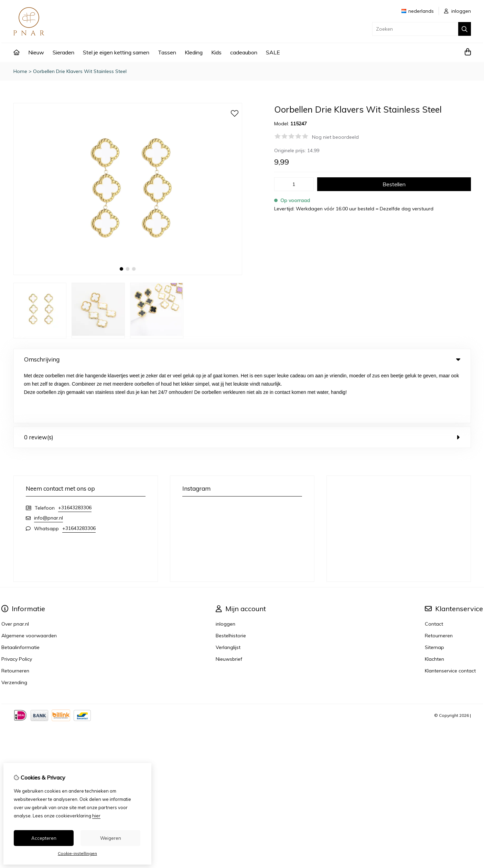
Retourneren (439, 583)
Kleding (194, 52)
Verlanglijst (228, 594)
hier (96, 816)
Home (20, 71)
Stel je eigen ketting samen (116, 52)
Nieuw (36, 52)
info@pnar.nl (49, 465)
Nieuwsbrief (229, 606)
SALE (273, 52)
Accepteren (44, 838)
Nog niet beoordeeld (335, 137)
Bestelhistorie (231, 583)
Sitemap (434, 594)
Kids (216, 52)
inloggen (458, 11)
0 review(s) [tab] (242, 384)
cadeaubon (244, 52)
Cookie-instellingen (77, 853)
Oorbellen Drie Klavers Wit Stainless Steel (80, 71)
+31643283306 (75, 454)
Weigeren (111, 838)
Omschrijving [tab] (242, 359)
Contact (434, 571)
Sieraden (63, 52)
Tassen (167, 52)
